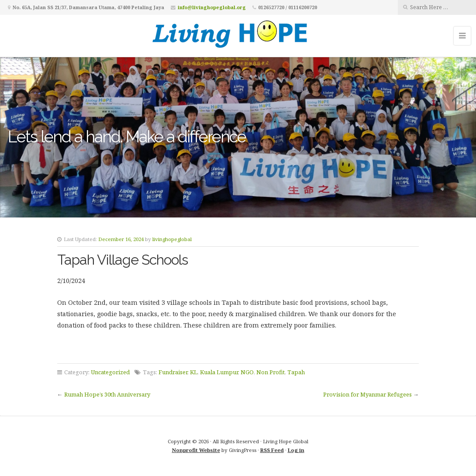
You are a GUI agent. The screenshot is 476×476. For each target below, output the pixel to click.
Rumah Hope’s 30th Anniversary (107, 394)
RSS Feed (272, 450)
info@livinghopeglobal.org (212, 7)
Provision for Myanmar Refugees (367, 394)
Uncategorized (110, 372)
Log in (296, 450)
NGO (247, 372)
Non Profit (271, 372)
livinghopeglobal (172, 239)
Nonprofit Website (196, 450)
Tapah (296, 372)
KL (194, 372)
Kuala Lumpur (219, 372)
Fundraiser (173, 372)
